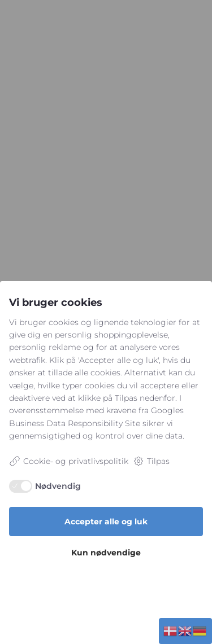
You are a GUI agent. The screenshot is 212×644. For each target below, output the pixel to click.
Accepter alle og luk (106, 522)
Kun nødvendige (106, 553)
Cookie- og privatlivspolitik (69, 461)
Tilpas (151, 461)
